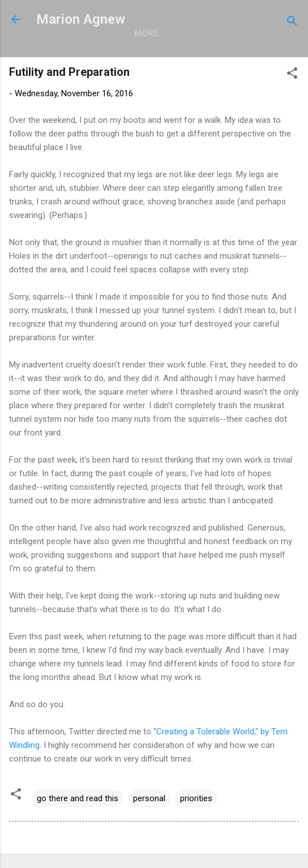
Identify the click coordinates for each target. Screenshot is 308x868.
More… (150, 33)
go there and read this (78, 798)
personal (149, 798)
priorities (196, 798)
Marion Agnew (81, 19)
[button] (292, 75)
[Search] (292, 23)
